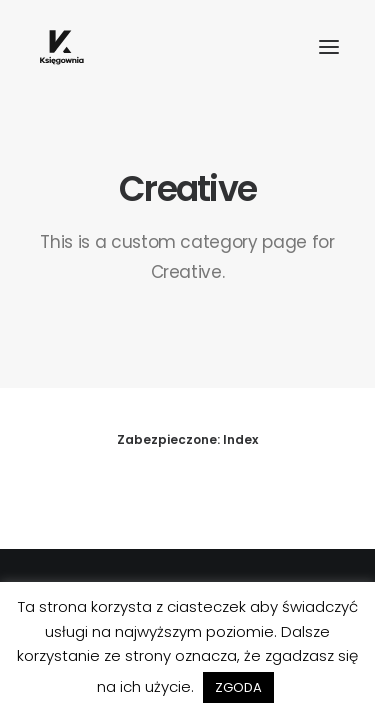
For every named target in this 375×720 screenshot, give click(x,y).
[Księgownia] (61, 47)
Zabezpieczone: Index (187, 439)
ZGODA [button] (238, 687)
